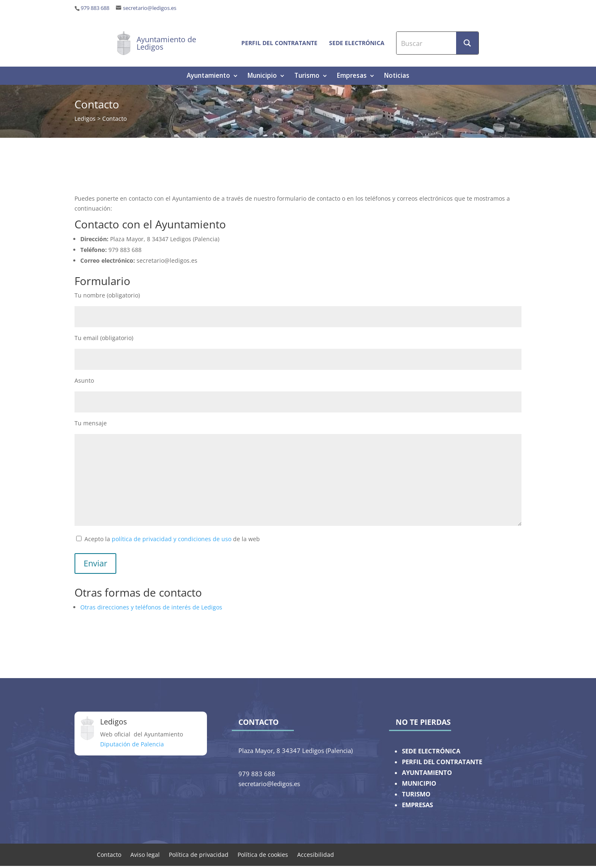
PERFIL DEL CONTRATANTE (442, 762)
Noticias (397, 76)
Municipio (262, 76)
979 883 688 (95, 8)
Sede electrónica (357, 43)
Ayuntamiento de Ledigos (166, 43)
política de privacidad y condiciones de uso (172, 539)
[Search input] (427, 43)
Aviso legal (145, 854)
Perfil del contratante (279, 43)
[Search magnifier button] (467, 43)
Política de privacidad (199, 854)
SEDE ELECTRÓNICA (431, 751)
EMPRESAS (417, 805)
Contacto (109, 854)
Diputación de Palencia (132, 744)
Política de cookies (263, 854)
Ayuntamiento (208, 76)
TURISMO (416, 794)
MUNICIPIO (419, 783)
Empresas (352, 76)
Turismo (307, 76)
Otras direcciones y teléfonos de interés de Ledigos (151, 607)
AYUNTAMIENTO (427, 773)
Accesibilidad (316, 854)
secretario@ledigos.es (150, 8)
